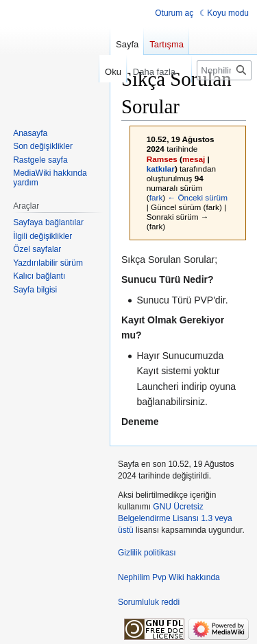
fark (156, 197)
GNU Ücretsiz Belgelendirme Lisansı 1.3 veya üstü (175, 518)
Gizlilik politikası (147, 553)
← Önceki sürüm (197, 197)
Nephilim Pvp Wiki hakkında (169, 577)
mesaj (194, 159)
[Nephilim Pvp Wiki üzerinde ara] (224, 70)
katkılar (161, 169)
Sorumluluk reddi (149, 602)
